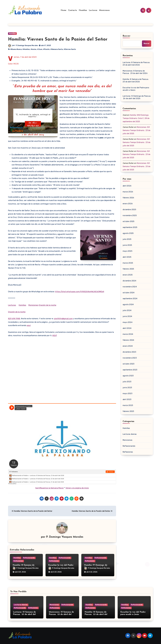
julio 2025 (127, 239)
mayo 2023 (127, 393)
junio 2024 (127, 316)
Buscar (127, 36)
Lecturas (93, 10)
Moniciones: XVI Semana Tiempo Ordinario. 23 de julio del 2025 (136, 130)
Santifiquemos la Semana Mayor (50, 488)
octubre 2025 (128, 221)
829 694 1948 (14, 319)
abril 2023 (127, 399)
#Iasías (34, 49)
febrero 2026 (128, 198)
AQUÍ (54, 335)
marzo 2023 (128, 405)
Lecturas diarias (130, 434)
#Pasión (46, 49)
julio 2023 (127, 382)
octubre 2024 (129, 293)
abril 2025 (127, 257)
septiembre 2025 (130, 227)
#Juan (40, 49)
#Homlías (26, 49)
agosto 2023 (128, 376)
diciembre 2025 (129, 210)
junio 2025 (127, 245)
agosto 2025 (128, 233)
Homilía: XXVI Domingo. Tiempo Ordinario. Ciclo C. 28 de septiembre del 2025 (136, 118)
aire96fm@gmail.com (63, 319)
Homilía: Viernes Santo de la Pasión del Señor (58, 39)
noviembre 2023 (130, 358)
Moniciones (104, 10)
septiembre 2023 (130, 370)
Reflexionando (29, 558)
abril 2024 (127, 328)
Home (64, 10)
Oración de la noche (48, 305)
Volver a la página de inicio (77, 488)
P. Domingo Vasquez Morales (27, 46)
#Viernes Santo (70, 49)
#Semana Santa (57, 49)
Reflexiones (18, 561)
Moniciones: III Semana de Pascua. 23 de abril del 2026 (135, 72)
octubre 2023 (128, 364)
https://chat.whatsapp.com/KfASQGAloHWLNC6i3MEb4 (80, 292)
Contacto (73, 10)
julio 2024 (127, 310)
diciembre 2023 (129, 352)
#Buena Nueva (16, 49)
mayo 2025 (127, 251)
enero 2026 (128, 204)
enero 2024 (128, 346)
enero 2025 (128, 275)
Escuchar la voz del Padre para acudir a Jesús (136, 89)
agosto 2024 (128, 304)
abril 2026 (127, 186)
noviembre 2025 (130, 215)
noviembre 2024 (130, 287)
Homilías (83, 10)
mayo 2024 (128, 322)
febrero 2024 (128, 340)
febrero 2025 (128, 269)
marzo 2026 (128, 192)
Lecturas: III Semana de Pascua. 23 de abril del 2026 (137, 64)
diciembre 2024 (129, 281)
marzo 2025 (128, 263)
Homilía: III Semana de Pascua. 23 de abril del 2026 (136, 80)
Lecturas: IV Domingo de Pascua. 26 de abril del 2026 (137, 97)
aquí (29, 325)
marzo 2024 (128, 334)
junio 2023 (127, 388)
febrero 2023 (128, 411)
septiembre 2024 (130, 299)
